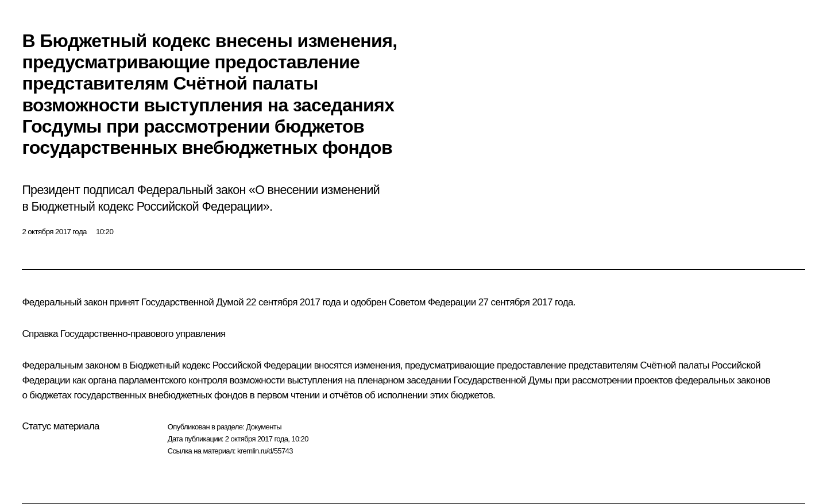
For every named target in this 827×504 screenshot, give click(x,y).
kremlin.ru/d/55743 (265, 451)
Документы (264, 427)
